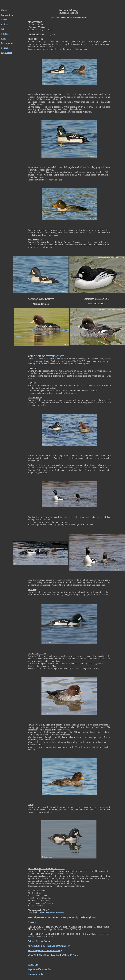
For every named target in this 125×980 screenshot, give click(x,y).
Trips (3, 29)
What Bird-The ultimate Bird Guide (45, 955)
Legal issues (7, 53)
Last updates (7, 43)
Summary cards (35, 974)
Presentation (7, 15)
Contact (5, 48)
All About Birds (35, 946)
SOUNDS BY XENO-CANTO (50, 356)
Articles (5, 24)
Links (4, 38)
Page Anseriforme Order (39, 969)
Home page (33, 965)
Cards (4, 20)
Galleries (5, 34)
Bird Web (32, 951)
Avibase (31, 941)
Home (4, 10)
